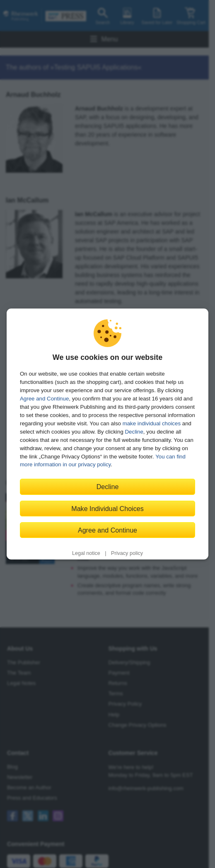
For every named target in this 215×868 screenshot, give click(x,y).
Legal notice (86, 553)
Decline (134, 432)
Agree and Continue (44, 399)
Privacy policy (127, 553)
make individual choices (152, 423)
